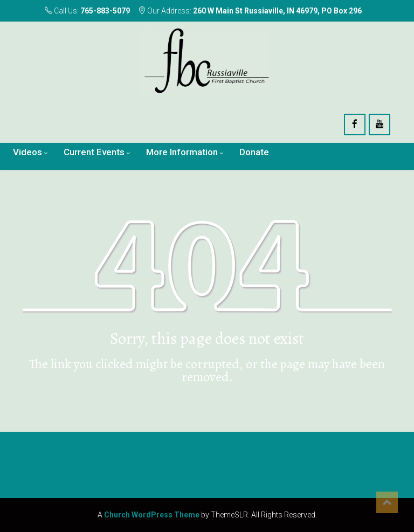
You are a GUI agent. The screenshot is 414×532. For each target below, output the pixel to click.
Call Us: (87, 11)
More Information (182, 152)
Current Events (94, 152)
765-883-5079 (105, 11)
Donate (254, 152)
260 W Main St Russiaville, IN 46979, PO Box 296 (277, 11)
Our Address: (250, 11)
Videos (27, 152)
